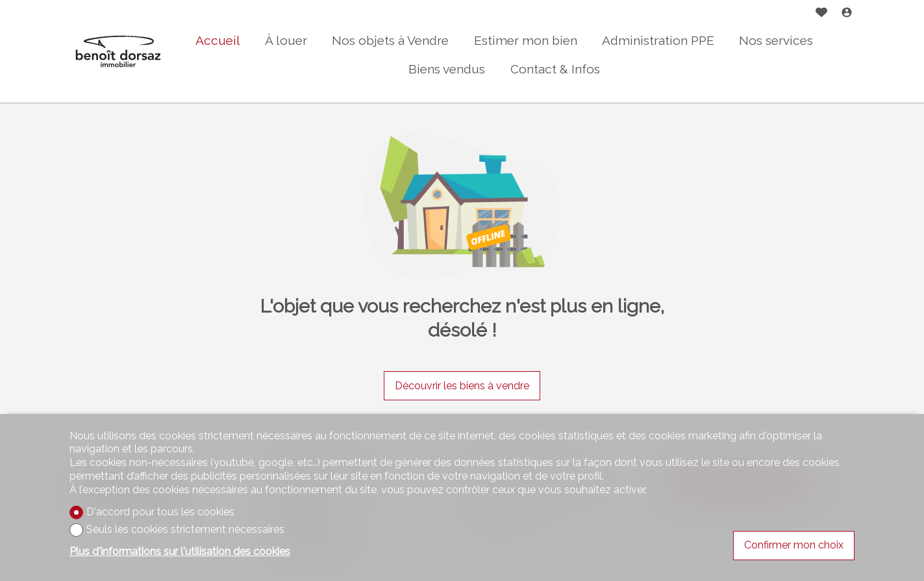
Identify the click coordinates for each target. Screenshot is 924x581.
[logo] (118, 51)
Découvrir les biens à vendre (462, 386)
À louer (286, 40)
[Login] (847, 14)
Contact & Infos (555, 69)
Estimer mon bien (526, 40)
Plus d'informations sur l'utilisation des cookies (180, 551)
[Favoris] (821, 14)
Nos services (776, 40)
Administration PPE (658, 40)
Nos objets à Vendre (390, 40)
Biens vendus (447, 69)
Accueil (218, 40)
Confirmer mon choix (794, 545)
